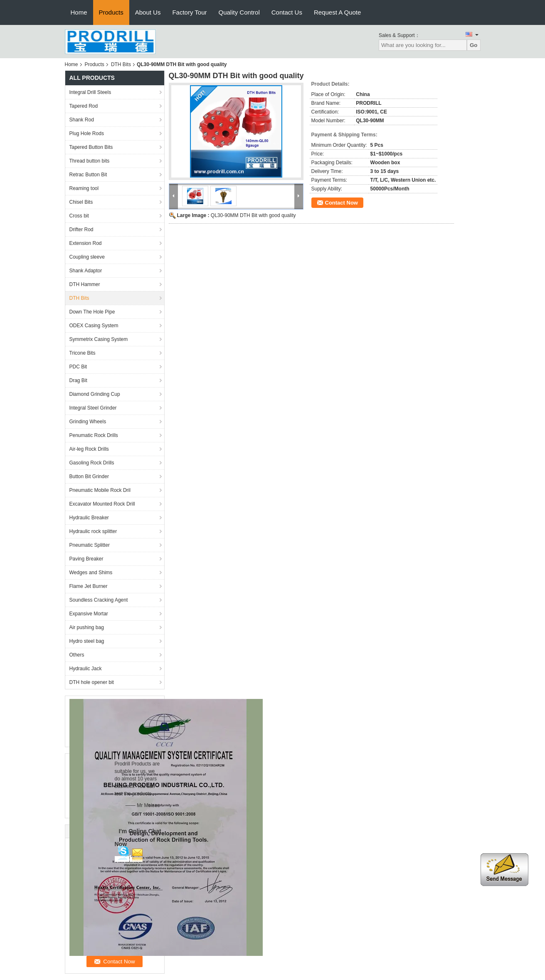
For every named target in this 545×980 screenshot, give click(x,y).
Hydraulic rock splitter (93, 531)
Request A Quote (337, 12)
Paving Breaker (86, 559)
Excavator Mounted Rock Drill (102, 504)
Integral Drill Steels (90, 92)
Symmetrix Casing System (99, 339)
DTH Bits (121, 64)
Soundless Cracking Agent (99, 600)
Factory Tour (189, 12)
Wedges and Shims (91, 573)
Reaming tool (84, 188)
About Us (148, 12)
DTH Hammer (85, 284)
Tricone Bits (83, 353)
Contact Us (287, 12)
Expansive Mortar (89, 614)
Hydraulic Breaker (89, 518)
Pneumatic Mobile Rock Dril (100, 490)
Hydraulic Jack (86, 669)
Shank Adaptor (86, 271)
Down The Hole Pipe (92, 312)
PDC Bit (78, 367)
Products (111, 12)
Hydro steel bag (87, 641)
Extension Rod (86, 243)
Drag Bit (78, 380)
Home (79, 12)
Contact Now (342, 203)
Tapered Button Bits (91, 147)
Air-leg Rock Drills (89, 449)
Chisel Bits (81, 202)
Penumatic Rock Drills (94, 435)
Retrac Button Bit (88, 175)
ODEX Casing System (94, 326)
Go (474, 45)
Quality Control (239, 12)
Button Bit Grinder (89, 476)
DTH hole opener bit (92, 682)
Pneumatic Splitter (90, 545)
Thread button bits (90, 161)
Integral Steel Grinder (93, 408)
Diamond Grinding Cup (95, 394)
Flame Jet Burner (89, 586)
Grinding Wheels (88, 422)
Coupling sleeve (87, 257)
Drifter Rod (81, 230)
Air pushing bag (87, 627)
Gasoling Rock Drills (92, 463)
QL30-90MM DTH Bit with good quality (253, 215)
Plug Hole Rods (87, 133)
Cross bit (79, 216)
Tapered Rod (84, 106)
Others (77, 655)
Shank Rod (82, 120)
